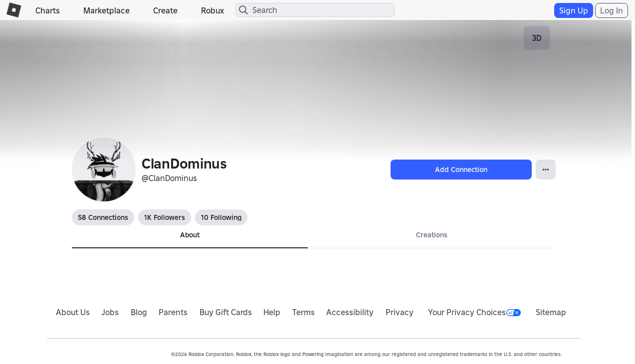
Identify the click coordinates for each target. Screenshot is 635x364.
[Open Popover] (546, 170)
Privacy (400, 312)
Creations (432, 235)
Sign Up (574, 10)
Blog (139, 312)
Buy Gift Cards (226, 312)
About (190, 235)
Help (272, 312)
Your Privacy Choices (474, 312)
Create (165, 10)
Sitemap (551, 312)
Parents (173, 312)
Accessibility (350, 312)
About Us (73, 312)
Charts (48, 10)
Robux (212, 10)
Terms (304, 312)
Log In (612, 10)
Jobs (110, 312)
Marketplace (106, 10)
